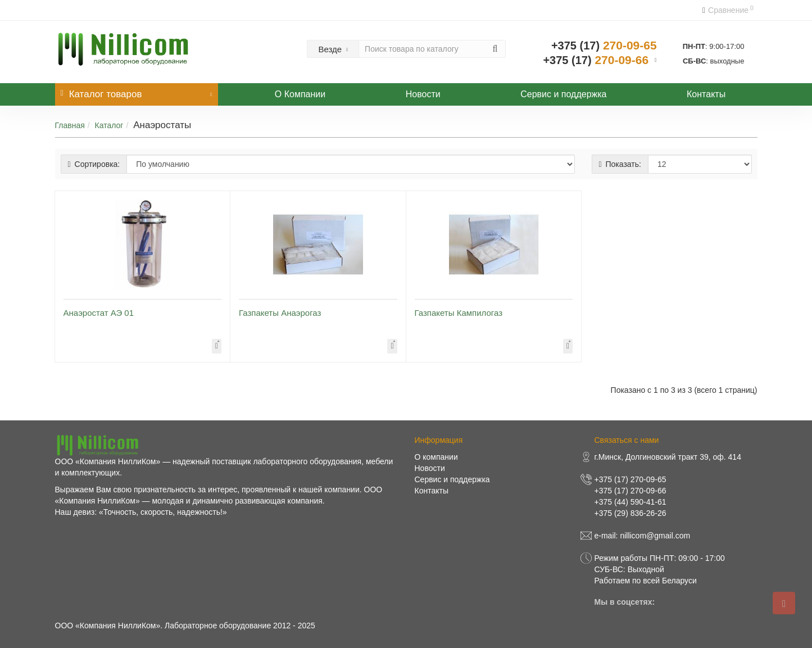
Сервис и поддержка (563, 94)
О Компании (300, 94)
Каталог (109, 125)
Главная (70, 125)
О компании (436, 457)
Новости (423, 94)
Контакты (706, 94)
